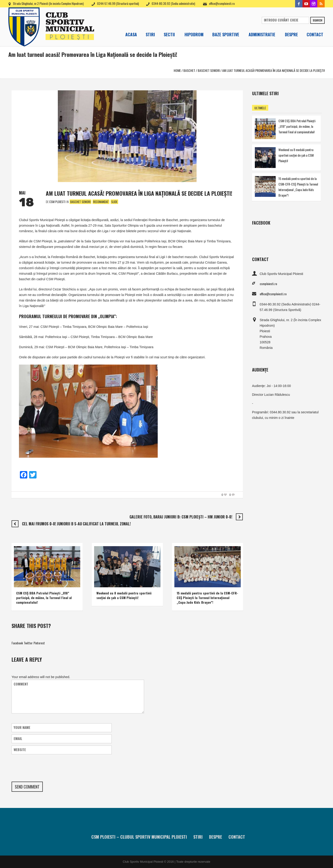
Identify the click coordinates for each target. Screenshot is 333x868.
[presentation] (47, 768)
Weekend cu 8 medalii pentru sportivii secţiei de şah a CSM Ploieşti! (124, 595)
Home (177, 70)
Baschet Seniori (209, 70)
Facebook (17, 643)
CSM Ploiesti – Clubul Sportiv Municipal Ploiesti (139, 837)
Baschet (189, 70)
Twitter (28, 643)
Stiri (198, 837)
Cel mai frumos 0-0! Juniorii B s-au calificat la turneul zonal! (76, 524)
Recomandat (101, 202)
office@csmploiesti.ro (222, 3)
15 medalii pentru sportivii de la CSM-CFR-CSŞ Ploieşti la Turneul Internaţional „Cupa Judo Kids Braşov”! (207, 598)
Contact (237, 837)
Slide (114, 202)
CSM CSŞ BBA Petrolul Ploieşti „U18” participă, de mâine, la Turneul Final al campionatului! (44, 598)
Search (318, 20)
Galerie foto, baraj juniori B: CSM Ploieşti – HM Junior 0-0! (181, 517)
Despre (216, 837)
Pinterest (39, 643)
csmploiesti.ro (268, 284)
